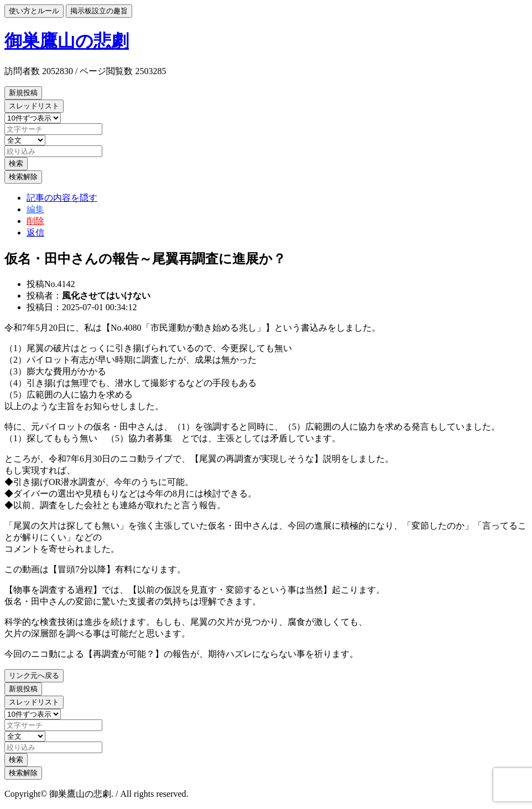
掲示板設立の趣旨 (99, 11)
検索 (16, 163)
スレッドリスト (34, 106)
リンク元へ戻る (34, 675)
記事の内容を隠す (62, 198)
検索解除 (23, 177)
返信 (35, 233)
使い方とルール (34, 11)
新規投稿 (23, 93)
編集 (35, 209)
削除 (35, 221)
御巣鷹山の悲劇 (67, 41)
